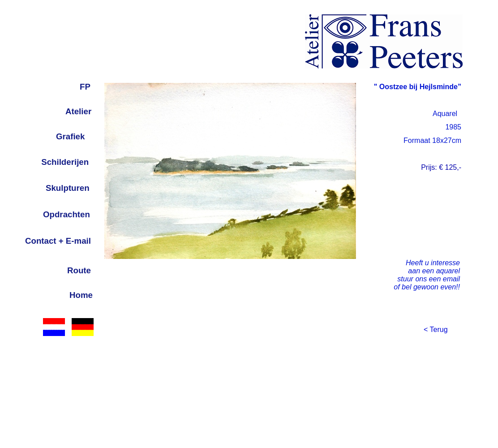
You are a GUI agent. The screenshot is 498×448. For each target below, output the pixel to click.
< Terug (436, 330)
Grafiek (70, 136)
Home (81, 295)
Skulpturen (68, 188)
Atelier (78, 111)
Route (79, 270)
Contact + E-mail (58, 241)
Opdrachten (67, 214)
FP (85, 87)
